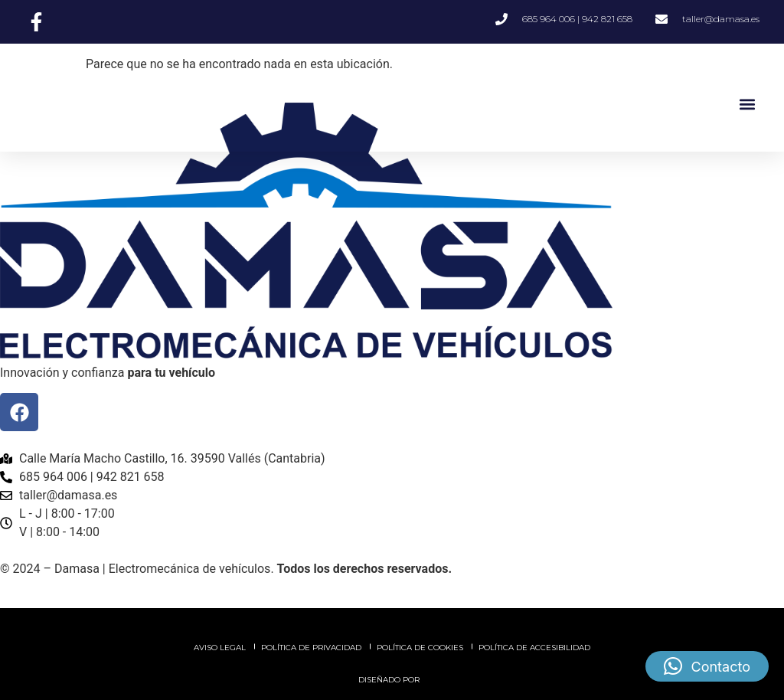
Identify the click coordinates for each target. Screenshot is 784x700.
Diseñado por (390, 680)
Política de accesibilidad (534, 648)
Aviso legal (220, 648)
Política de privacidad (311, 648)
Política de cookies (420, 648)
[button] (747, 104)
